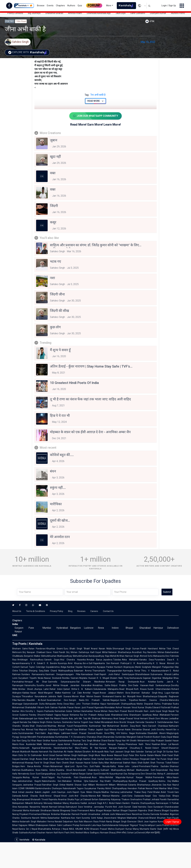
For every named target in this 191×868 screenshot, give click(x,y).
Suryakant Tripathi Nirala (31, 678)
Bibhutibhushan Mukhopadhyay (57, 656)
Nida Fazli (109, 752)
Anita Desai (63, 704)
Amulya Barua (94, 660)
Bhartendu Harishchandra (55, 748)
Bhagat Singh (120, 822)
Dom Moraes (162, 719)
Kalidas (26, 693)
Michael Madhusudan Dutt (141, 770)
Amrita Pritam (75, 13)
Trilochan (23, 671)
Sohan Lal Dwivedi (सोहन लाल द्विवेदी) (144, 833)
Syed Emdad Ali (101, 774)
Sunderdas (121, 737)
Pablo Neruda (102, 766)
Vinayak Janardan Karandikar (76, 685)
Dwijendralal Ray (165, 770)
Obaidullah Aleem (157, 733)
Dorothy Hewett (165, 730)
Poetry (10, 21)
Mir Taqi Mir (85, 719)
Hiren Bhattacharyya (147, 696)
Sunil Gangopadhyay (46, 774)
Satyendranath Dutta (34, 704)
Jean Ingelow (151, 822)
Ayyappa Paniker (105, 667)
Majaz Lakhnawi (62, 733)
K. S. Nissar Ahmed (164, 663)
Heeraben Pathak (136, 788)
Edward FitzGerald (161, 707)
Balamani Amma (83, 671)
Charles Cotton (121, 759)
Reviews (81, 611)
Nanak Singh (76, 759)
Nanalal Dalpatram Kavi (66, 822)
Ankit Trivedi (167, 792)
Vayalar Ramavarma (86, 667)
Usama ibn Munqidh (125, 696)
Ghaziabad (145, 628)
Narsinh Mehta (40, 818)
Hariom (49, 833)
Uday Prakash (157, 741)
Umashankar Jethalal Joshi (101, 814)
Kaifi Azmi (59, 833)
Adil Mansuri (104, 796)
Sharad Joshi (149, 730)
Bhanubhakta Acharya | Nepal (53, 829)
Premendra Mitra (162, 777)
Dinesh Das (151, 774)
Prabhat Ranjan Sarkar (81, 774)
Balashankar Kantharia (59, 818)
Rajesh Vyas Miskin (83, 792)
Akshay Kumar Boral (35, 777)
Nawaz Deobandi (53, 678)
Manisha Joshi (119, 796)
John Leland (131, 766)
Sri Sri (27, 755)
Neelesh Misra (82, 833)
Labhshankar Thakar (130, 792)
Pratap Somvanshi (82, 825)
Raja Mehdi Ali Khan (115, 656)
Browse (41, 6)
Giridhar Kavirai (50, 741)
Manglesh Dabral (135, 737)
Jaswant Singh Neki (125, 752)
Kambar (71, 667)
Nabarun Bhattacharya (120, 652)
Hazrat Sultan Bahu (94, 763)
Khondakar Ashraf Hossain (118, 707)
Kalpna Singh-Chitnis (42, 722)
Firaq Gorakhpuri (147, 825)
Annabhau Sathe (101, 685)
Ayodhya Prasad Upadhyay (143, 781)
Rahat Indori (56, 689)
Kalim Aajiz (47, 733)
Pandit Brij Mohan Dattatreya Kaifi (77, 652)
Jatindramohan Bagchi (29, 781)
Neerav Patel (152, 788)
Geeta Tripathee (129, 700)
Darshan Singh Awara (31, 759)
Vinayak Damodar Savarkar (140, 722)
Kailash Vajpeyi (54, 715)
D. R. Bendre (50, 663)
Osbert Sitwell (160, 748)
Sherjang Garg (36, 671)
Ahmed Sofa (146, 656)
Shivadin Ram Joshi (145, 711)
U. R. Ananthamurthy (141, 663)
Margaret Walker (53, 693)
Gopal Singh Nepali (165, 711)
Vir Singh (44, 763)
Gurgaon (19, 628)
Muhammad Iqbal (60, 766)
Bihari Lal (166, 744)
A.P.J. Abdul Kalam (112, 803)
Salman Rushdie (58, 707)
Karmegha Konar (132, 671)
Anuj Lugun (164, 693)
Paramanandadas (46, 737)
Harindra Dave (145, 807)
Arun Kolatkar (148, 682)
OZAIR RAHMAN (26, 788)
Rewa (101, 628)
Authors (71, 6)
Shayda (97, 792)
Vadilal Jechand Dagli (91, 803)
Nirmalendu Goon (27, 774)
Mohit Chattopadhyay (116, 788)
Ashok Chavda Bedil (33, 796)
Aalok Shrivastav (134, 730)
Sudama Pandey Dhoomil (32, 715)
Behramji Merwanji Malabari (48, 803)
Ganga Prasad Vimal (129, 719)
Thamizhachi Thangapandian (107, 671)
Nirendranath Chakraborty (87, 770)
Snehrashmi (136, 799)
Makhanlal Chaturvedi (138, 818)
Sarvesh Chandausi (158, 726)
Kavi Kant (76, 818)
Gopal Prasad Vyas (69, 730)
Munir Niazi (100, 755)
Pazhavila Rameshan (55, 711)
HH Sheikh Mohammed (138, 741)
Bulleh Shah (149, 763)
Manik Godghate (143, 667)
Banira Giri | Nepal (28, 829)
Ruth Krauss (140, 689)
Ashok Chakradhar (74, 744)
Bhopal (129, 628)
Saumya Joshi (64, 792)
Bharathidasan (143, 674)
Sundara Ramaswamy (33, 674)
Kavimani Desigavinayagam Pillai (63, 674)
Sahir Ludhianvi (138, 13)
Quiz (80, 6)
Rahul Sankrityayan (124, 674)
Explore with (28, 52)
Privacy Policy (57, 611)
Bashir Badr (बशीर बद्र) (161, 829)
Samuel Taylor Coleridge (33, 667)
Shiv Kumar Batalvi (144, 755)
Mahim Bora (124, 693)
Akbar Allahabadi (161, 715)
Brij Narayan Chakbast (34, 652)
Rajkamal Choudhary (129, 748)
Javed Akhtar (52, 685)
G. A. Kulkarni (85, 689)
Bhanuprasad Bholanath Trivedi (32, 799)
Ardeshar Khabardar (61, 814)
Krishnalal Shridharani (41, 811)
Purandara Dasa (163, 660)
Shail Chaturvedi (38, 726)
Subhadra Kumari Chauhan (32, 833)
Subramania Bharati (161, 674)
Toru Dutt (89, 766)
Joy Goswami (63, 774)
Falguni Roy (54, 777)
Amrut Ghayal (53, 796)
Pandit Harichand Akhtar (153, 649)
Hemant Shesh (147, 719)
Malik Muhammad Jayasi (50, 744)
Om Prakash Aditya (94, 715)
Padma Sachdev (160, 766)
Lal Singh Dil (159, 752)
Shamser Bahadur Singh (144, 693)
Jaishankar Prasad (32, 785)
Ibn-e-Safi (88, 663)
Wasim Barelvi (61, 719)
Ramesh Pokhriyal (120, 663)
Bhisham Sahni (20, 649)
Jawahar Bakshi (33, 792)
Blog (70, 611)
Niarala (35, 752)
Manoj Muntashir (141, 829)
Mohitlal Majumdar (115, 777)
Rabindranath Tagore (73, 788)
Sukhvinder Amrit (40, 755)
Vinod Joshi (67, 796)
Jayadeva (108, 660)
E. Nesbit (146, 748)
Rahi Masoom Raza (89, 822)
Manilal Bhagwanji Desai (65, 811)
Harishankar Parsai (91, 711)
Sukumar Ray (96, 781)
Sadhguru (95, 833)
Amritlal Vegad (91, 693)
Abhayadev (51, 704)
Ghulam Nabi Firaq (119, 678)
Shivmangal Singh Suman (126, 649)
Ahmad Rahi (63, 759)
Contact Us (108, 611)
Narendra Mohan (156, 652)
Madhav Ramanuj (110, 792)
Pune (31, 628)
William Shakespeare (38, 825)
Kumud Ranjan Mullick (139, 777)
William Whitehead (118, 785)
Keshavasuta (136, 678)
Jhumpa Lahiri (41, 689)
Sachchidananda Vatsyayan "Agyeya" (120, 825)
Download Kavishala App (99, 13)
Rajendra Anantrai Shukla (61, 799)
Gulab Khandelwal (114, 715)
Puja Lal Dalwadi (83, 799)
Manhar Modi (166, 788)
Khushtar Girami (55, 649)
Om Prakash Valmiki (97, 700)
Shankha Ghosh (64, 770)
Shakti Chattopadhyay (116, 781)
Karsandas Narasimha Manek (33, 807)
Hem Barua (27, 766)
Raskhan (156, 744)
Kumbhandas (62, 737)
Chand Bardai (108, 741)
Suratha (40, 685)
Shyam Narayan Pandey (112, 744)
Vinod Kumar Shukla (142, 707)
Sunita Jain (164, 682)
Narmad (53, 807)
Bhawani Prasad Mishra (102, 829)
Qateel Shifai (70, 689)
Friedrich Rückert (152, 737)
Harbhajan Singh (86, 755)
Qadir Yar (155, 759)
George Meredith (28, 737)
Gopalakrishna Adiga (56, 667)
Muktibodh (25, 752)
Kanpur (18, 631)
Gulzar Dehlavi (73, 711)
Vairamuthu (30, 685)
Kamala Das (26, 722)
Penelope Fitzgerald (140, 759)
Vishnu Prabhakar (163, 704)
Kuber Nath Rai (46, 719)
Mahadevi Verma (46, 822)
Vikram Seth (43, 707)
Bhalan (157, 792)
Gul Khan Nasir (35, 741)
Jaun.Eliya (120, 13)
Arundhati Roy (139, 652)
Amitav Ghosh (26, 689)
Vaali (96, 674)
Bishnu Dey (165, 781)
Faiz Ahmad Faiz (30, 730)
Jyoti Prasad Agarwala (92, 707)
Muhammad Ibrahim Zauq (121, 726)
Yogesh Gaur (87, 722)
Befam (95, 799)
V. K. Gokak (37, 663)
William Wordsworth (98, 785)
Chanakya (91, 737)
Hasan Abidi (37, 693)
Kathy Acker (117, 766)
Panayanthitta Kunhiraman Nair (90, 726)
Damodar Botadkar (160, 814)
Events (50, 6)
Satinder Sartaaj (144, 752)
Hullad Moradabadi (104, 722)
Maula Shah (161, 755)
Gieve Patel (52, 652)
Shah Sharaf (49, 759)
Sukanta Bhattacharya (139, 785)
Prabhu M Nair (90, 748)
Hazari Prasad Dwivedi (83, 733)
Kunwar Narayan (108, 748)
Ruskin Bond (103, 733)
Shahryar (96, 719)
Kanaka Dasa (147, 660)
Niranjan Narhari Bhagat (116, 811)
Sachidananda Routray (69, 741)
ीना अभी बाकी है (95, 95)
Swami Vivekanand (104, 696)
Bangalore (75, 628)
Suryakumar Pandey (95, 788)
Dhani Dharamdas (106, 737)
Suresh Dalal (131, 807)
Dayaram (133, 811)
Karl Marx (74, 748)
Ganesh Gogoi (52, 660)
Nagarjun (115, 700)
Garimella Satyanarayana (62, 682)
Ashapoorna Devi (137, 774)
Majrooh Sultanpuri (49, 730)
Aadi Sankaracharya (160, 685)
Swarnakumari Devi (57, 700)
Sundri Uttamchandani (159, 689)
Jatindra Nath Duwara (60, 696)
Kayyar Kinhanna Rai (73, 715)
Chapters (60, 6)
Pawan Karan (74, 707)
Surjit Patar (128, 755)
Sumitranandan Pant (29, 733)
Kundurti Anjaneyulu (124, 667)
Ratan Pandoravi (37, 649)
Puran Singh (167, 759)
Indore (115, 628)
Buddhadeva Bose (31, 770)
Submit (167, 592)
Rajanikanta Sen (102, 663)
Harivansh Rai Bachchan (51, 752)
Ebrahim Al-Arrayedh (93, 752)
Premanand (83, 811)
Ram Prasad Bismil (124, 711)
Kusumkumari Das (118, 774)
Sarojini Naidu (77, 700)
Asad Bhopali (126, 689)
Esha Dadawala (136, 796)
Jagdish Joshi (49, 792)
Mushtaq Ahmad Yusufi (60, 726)
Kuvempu (63, 663)
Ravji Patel (147, 792)
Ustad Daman (56, 755)
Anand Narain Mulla (101, 649)
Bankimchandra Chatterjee (49, 788)
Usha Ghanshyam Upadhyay (138, 715)
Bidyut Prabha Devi (122, 685)
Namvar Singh (132, 656)
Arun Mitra (98, 777)
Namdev (22, 700)
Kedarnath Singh (28, 822)
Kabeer (53, 825)
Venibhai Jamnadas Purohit (98, 807)
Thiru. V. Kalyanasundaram (155, 671)
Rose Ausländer (28, 744)
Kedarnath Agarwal (30, 748)
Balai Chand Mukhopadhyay (59, 671)
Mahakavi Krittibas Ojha (75, 781)
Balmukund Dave (74, 807)
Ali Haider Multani (73, 752)
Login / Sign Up (169, 6)
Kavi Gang (22, 741)
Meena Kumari (117, 730)
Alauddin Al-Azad (36, 700)
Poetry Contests (15, 13)
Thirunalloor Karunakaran (34, 696)
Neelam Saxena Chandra (153, 700)
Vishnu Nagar (128, 733)
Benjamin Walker (32, 656)
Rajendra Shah (146, 811)
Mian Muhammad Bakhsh (117, 763)
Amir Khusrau (75, 663)
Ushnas (61, 807)
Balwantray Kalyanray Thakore (114, 799)
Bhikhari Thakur (87, 730)
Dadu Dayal (167, 737)
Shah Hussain (76, 763)
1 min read (21, 21)
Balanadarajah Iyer (28, 719)
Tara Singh (87, 741)
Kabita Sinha (48, 770)
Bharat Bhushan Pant (160, 818)
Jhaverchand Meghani (115, 818)
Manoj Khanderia (71, 803)
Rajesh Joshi (107, 674)
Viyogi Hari (120, 741)
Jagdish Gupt (102, 730)
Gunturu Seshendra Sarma (67, 722)
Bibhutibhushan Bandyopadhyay (89, 656)
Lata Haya (96, 825)
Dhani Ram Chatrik (59, 763)
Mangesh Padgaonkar (163, 667)
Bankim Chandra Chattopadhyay (139, 803)
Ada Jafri (74, 719)
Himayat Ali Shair (36, 682)
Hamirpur (158, 628)
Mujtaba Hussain (88, 678)
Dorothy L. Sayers (34, 711)
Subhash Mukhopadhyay (113, 770)
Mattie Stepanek (145, 704)
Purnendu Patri (70, 777)
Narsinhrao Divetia (141, 814)
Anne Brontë (120, 722)
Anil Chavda (81, 796)
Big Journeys (34, 13)
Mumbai (47, 628)
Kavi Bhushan (91, 744)
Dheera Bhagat (161, 811)
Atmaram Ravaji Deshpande (122, 682)
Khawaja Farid (32, 763)
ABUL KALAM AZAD (79, 829)
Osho (21, 755)
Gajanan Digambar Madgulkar (158, 678)
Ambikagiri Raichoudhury (30, 660)
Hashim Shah (90, 759)
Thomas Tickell (164, 763)
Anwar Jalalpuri (108, 693)
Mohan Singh (70, 755)
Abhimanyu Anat (110, 719)
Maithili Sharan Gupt (77, 785)
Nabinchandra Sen (52, 781)
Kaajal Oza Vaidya (155, 796)
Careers (94, 611)
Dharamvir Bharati (54, 13)
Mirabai (97, 741)
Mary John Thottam (80, 704)
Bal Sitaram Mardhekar (91, 682)
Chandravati (85, 777)
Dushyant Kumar (158, 13)
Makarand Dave (123, 814)
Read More (95, 101)
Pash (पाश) (70, 833)
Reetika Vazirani (70, 678)
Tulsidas (117, 660)
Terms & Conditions (36, 611)
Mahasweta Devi (161, 656)
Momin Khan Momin (83, 696)
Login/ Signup (172, 822)
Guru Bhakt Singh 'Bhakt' (77, 649)
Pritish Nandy (106, 822)
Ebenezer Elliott (135, 822)
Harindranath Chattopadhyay (121, 704)
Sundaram (159, 807)
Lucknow (89, 628)
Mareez (92, 796)
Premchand (145, 766)
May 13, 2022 (148, 42)
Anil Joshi (118, 807)
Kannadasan (87, 674)
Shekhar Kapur (99, 704)
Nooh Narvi (142, 726)
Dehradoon (173, 628)
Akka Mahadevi (130, 660)
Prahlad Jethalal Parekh (155, 799)
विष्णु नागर (115, 733)
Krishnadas (141, 733)
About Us (17, 611)
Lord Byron (76, 766)
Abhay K (161, 774)
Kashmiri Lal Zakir (72, 693)
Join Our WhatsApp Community (95, 116)
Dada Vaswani (141, 685)
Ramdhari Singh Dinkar (54, 785)
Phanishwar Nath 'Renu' (138, 744)
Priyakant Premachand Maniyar (35, 814)
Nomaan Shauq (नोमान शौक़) (113, 833)
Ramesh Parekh (79, 814)
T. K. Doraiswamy (77, 737)
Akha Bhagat (96, 811)
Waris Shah (137, 763)
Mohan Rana (107, 711)
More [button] (109, 6)
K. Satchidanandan (164, 722)
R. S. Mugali (103, 678)
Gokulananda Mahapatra (106, 689)
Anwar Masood (114, 755)
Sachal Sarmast (105, 759)
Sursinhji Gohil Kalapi (92, 818)
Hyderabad (62, 628)
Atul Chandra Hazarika (73, 660)
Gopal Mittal (101, 652)
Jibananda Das (159, 785)
